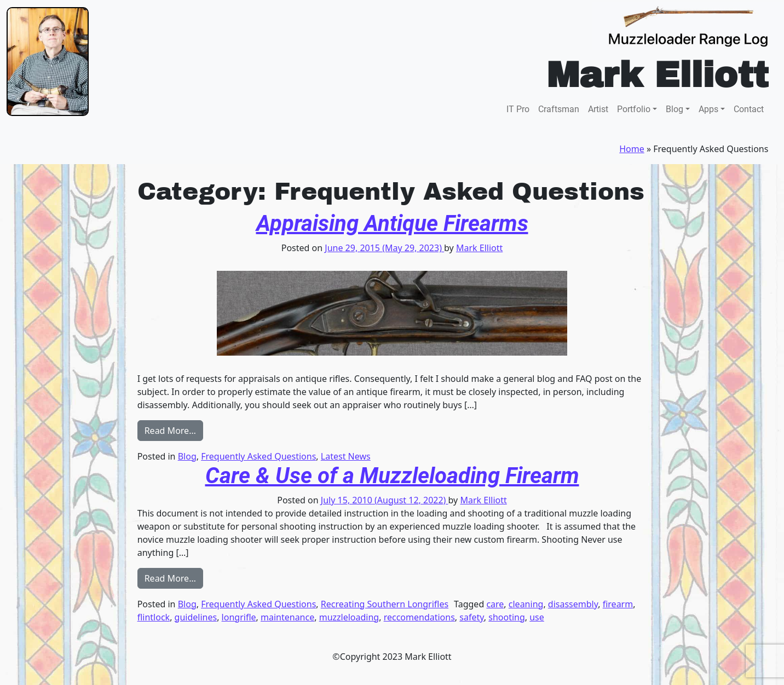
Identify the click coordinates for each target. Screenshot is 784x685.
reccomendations (419, 617)
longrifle (239, 617)
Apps (708, 109)
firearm (618, 604)
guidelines (196, 617)
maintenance (287, 617)
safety (471, 617)
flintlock (154, 617)
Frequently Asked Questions (258, 456)
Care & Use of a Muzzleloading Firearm (392, 476)
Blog (675, 109)
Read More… (174, 430)
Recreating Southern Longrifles (385, 604)
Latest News (346, 456)
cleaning (526, 604)
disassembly (573, 604)
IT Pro (518, 109)
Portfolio (634, 109)
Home (632, 149)
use (537, 617)
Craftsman (559, 109)
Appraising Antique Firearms (392, 224)
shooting (507, 617)
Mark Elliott (479, 248)
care (495, 604)
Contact (749, 109)
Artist (598, 109)
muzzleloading (349, 617)
